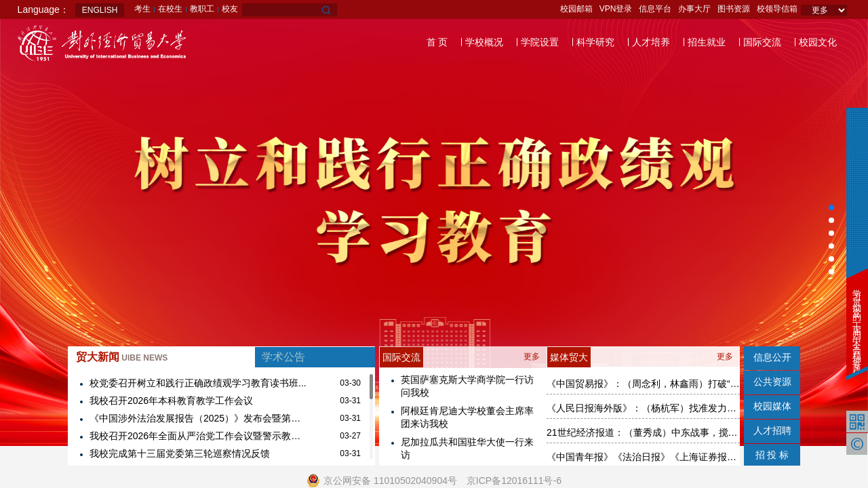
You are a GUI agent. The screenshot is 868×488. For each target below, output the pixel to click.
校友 (230, 9)
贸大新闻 (122, 357)
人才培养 (651, 42)
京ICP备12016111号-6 (514, 481)
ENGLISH (100, 10)
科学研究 (595, 42)
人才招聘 (772, 430)
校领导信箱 (777, 9)
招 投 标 (772, 455)
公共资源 (772, 382)
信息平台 (655, 9)
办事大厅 (694, 9)
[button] (831, 207)
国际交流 (762, 42)
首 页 (437, 42)
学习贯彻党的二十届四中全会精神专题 (857, 322)
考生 (142, 9)
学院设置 (540, 42)
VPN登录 (616, 9)
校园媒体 (772, 406)
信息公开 (772, 357)
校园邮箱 (576, 9)
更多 (532, 357)
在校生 (170, 9)
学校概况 (484, 42)
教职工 (202, 9)
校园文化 (818, 42)
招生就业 (707, 42)
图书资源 (734, 9)
